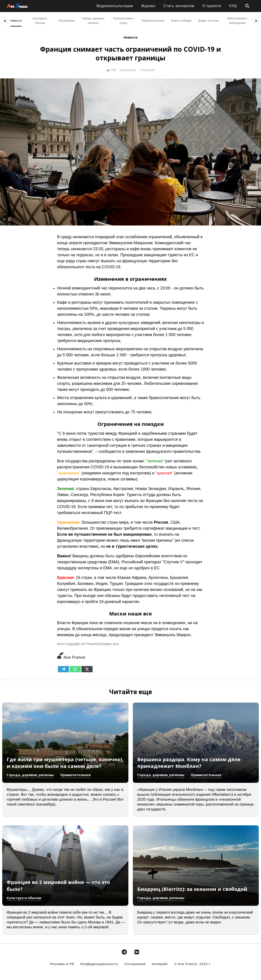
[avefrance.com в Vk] (137, 952)
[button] (247, 6)
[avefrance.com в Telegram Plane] (124, 952)
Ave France (71, 657)
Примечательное (76, 775)
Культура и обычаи (24, 898)
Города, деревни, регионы (30, 775)
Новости (130, 37)
